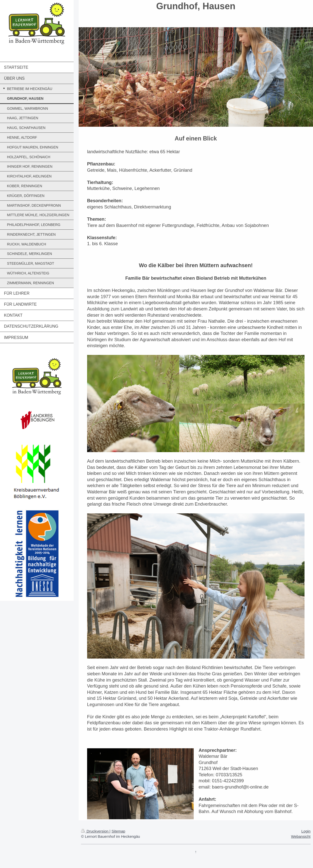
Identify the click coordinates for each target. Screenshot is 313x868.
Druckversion (95, 831)
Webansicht (301, 836)
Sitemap (118, 831)
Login (306, 831)
